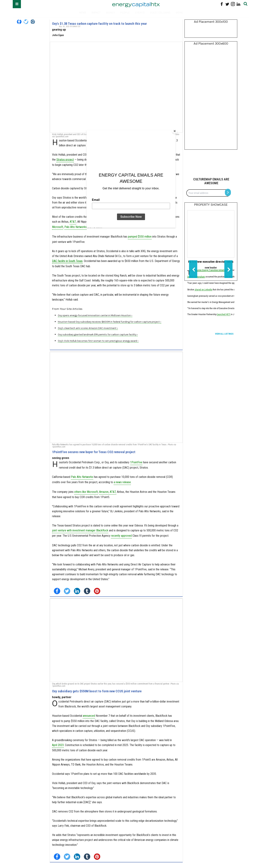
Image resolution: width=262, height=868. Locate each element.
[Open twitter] (26, 22)
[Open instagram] (33, 22)
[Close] (175, 131)
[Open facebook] (19, 22)
